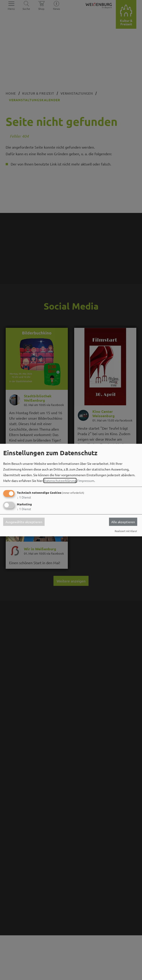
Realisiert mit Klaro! (126, 531)
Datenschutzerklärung (60, 481)
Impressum (86, 481)
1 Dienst (24, 497)
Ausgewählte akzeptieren (24, 522)
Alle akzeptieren (123, 522)
